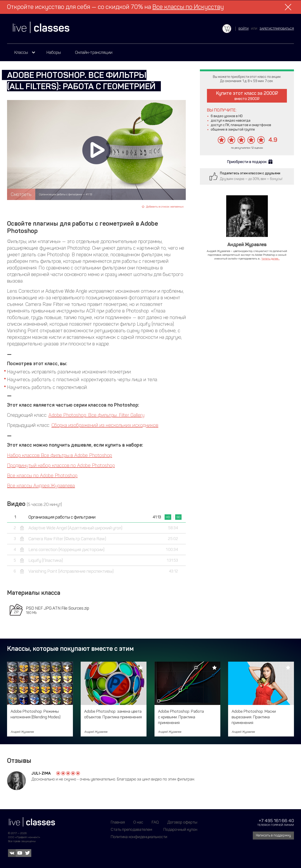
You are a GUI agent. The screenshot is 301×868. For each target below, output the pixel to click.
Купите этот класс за (247, 96)
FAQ (155, 822)
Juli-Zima (41, 773)
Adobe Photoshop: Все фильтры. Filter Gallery (96, 415)
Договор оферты (182, 822)
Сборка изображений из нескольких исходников (105, 425)
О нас (138, 822)
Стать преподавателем (131, 829)
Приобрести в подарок (247, 162)
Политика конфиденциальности (139, 837)
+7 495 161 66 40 (276, 821)
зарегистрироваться (277, 29)
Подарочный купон (180, 829)
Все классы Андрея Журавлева (41, 486)
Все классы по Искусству (188, 7)
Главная (118, 822)
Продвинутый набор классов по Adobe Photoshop (61, 465)
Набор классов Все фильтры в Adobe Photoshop (60, 455)
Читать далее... (271, 259)
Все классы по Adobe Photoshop (42, 476)
